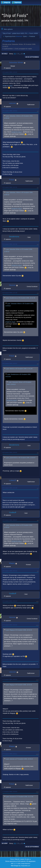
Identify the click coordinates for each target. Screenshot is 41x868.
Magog (12, 563)
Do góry (5, 843)
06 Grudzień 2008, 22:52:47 (10, 601)
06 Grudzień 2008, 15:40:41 (10, 452)
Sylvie (25, 36)
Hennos (12, 285)
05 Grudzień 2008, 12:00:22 (10, 72)
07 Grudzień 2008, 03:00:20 (10, 625)
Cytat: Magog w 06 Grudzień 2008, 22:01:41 (19, 630)
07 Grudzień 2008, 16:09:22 (10, 680)
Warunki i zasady (20, 859)
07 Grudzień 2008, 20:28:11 (10, 754)
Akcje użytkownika (32, 57)
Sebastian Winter (16, 63)
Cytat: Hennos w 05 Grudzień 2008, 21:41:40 (19, 369)
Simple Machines (26, 864)
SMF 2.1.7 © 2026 (16, 864)
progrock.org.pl (8, 85)
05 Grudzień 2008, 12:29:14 (10, 111)
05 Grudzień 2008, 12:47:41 (10, 187)
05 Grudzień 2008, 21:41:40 (10, 293)
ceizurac (13, 103)
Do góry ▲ (28, 859)
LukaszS (13, 480)
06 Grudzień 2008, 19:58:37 (10, 520)
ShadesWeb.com (26, 866)
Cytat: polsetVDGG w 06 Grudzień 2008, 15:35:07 (20, 458)
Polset (12, 180)
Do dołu (5, 54)
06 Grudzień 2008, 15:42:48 (10, 488)
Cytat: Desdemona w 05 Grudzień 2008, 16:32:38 (20, 298)
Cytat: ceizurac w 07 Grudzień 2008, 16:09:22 (19, 759)
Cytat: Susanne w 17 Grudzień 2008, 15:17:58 (19, 797)
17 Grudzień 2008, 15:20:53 (10, 792)
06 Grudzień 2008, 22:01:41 (10, 571)
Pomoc (12, 859)
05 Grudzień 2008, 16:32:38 (10, 244)
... (20, 54)
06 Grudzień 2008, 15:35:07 (10, 363)
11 (22, 54)
